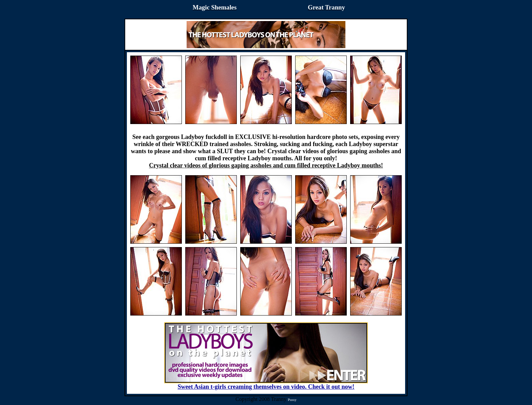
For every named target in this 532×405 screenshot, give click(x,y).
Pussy (292, 400)
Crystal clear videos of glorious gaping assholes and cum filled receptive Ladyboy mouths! (266, 165)
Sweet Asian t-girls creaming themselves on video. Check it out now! (266, 384)
